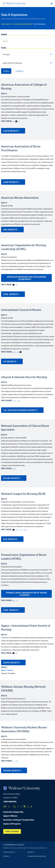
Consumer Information (37, 856)
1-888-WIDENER (10, 802)
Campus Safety (9, 852)
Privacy (6, 856)
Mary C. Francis (7, 670)
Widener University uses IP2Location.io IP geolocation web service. (25, 848)
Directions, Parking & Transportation (19, 820)
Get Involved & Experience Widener (23, 24)
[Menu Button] (51, 4)
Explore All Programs (12, 824)
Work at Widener (12, 831)
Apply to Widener (10, 816)
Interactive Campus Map (13, 812)
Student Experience (6, 24)
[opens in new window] (26, 278)
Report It (31, 852)
